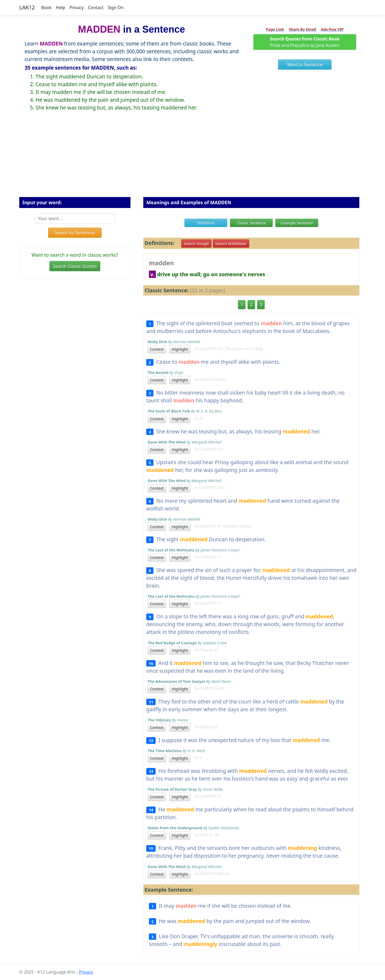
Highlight (180, 349)
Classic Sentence (251, 223)
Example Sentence (297, 223)
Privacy (77, 7)
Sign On (116, 7)
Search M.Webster (231, 243)
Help (61, 7)
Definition (206, 223)
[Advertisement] (192, 158)
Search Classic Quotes (75, 266)
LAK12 (27, 7)
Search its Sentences (75, 233)
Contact (96, 7)
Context (157, 349)
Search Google (196, 243)
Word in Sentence (305, 65)
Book (47, 7)
